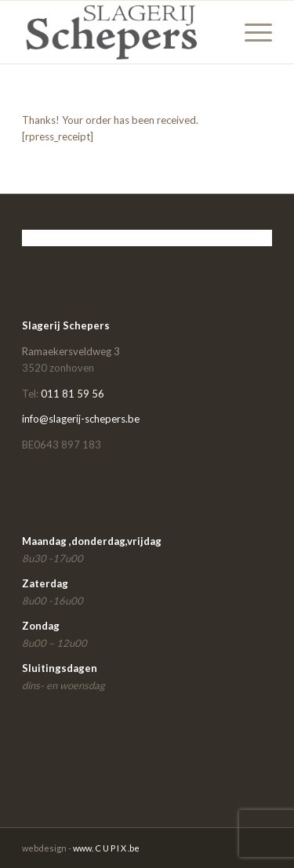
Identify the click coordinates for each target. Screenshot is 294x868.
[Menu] (250, 32)
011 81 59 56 (73, 394)
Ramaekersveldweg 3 (71, 351)
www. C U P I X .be (106, 848)
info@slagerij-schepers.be (81, 419)
